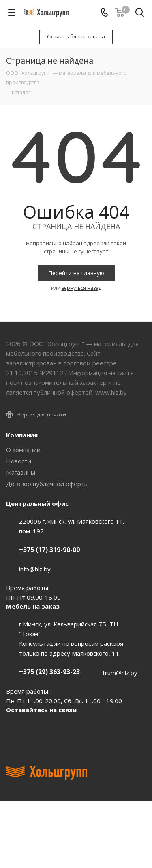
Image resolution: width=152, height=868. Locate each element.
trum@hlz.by (120, 673)
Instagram (55, 728)
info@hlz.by (35, 569)
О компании (23, 450)
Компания (22, 435)
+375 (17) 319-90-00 (49, 550)
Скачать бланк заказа (76, 36)
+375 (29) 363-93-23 (49, 672)
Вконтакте (14, 728)
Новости (19, 461)
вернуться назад (81, 288)
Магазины (21, 472)
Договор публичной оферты (47, 484)
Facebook (34, 728)
